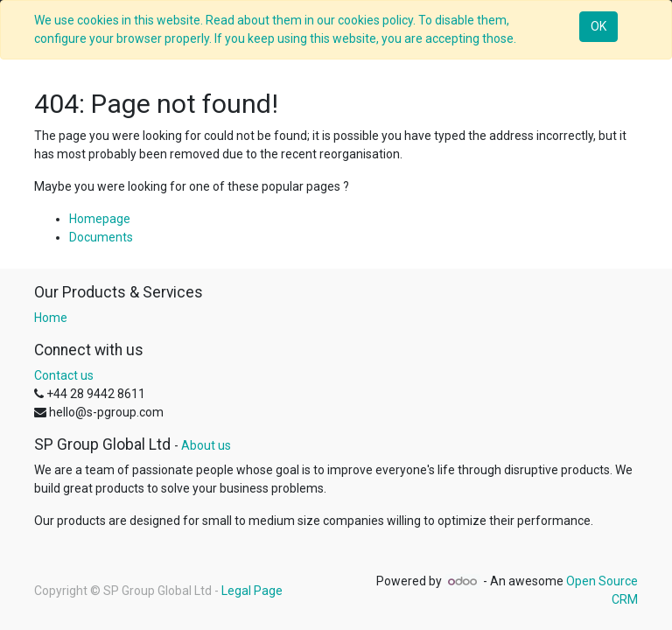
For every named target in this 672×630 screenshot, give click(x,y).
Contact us (64, 375)
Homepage (100, 219)
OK (598, 26)
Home (51, 318)
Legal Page (252, 591)
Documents (101, 237)
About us (206, 445)
